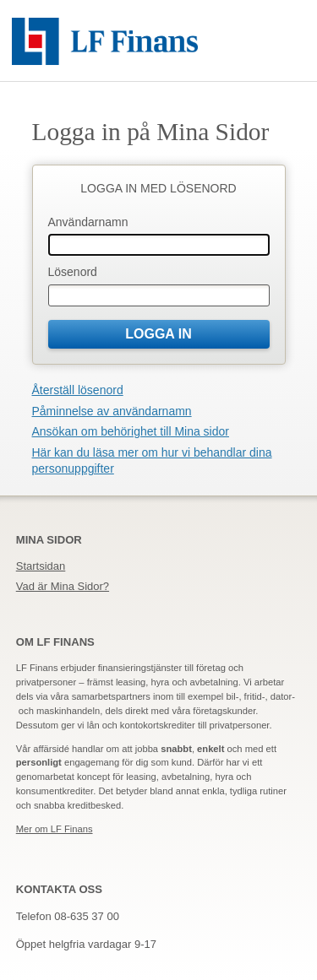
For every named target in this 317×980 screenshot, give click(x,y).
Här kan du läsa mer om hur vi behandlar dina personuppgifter (152, 461)
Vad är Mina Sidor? (63, 586)
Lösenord (73, 272)
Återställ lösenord (78, 390)
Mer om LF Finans (55, 829)
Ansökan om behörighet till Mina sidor (131, 431)
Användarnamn (88, 222)
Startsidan (41, 566)
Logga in (158, 334)
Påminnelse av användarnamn (112, 411)
